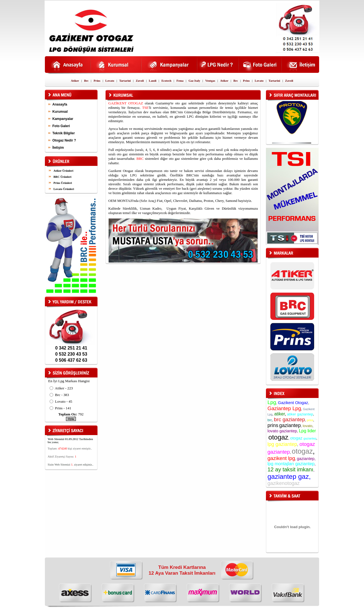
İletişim (58, 148)
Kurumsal (60, 112)
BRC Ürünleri (62, 177)
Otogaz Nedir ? (64, 140)
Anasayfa (60, 104)
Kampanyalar (63, 119)
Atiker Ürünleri (63, 171)
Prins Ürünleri (63, 183)
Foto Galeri (61, 126)
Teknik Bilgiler (64, 133)
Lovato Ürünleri (64, 189)
